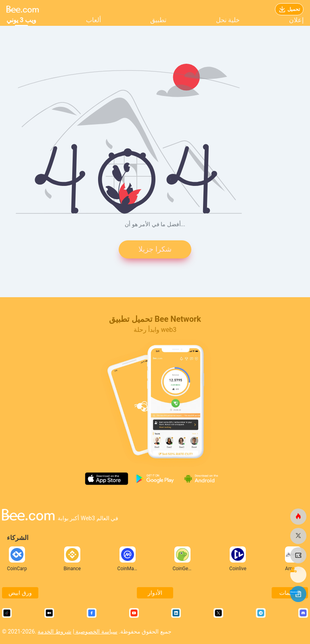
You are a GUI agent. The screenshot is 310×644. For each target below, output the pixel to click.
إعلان (296, 20)
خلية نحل (228, 20)
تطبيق (158, 20)
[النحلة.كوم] (298, 517)
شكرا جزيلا (155, 249)
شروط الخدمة (54, 631)
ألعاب (93, 20)
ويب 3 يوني (21, 20)
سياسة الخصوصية (96, 631)
